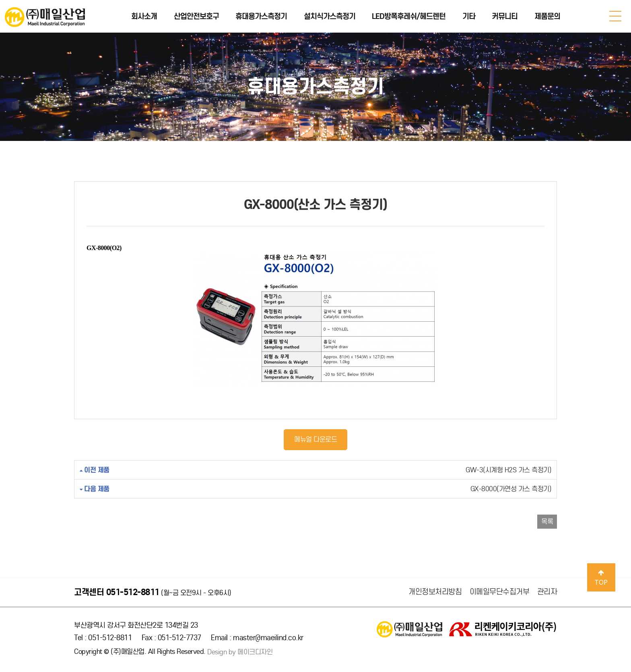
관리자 (547, 592)
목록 (547, 522)
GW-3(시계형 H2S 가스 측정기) (315, 470)
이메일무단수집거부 (500, 592)
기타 (469, 16)
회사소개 (144, 16)
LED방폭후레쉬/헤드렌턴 (409, 16)
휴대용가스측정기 (261, 16)
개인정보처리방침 (435, 592)
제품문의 (547, 16)
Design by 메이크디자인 (240, 652)
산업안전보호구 (196, 16)
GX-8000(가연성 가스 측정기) (315, 489)
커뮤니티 (505, 16)
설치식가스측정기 (330, 16)
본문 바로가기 (0, 0)
